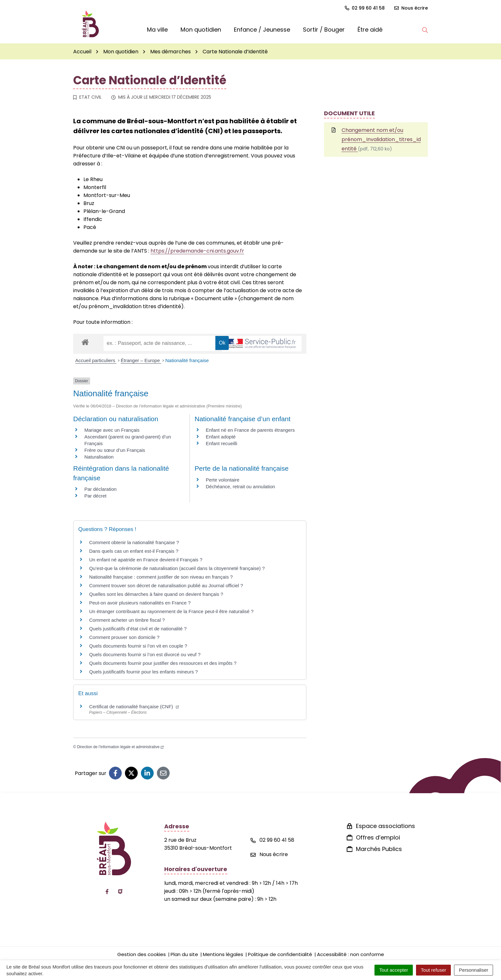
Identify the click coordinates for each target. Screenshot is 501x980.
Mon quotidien (201, 30)
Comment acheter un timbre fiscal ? (127, 620)
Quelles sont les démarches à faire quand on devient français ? (156, 594)
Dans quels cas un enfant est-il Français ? (134, 551)
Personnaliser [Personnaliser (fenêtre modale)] (474, 970)
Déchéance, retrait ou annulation (240, 486)
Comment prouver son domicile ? (124, 637)
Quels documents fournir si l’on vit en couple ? (138, 646)
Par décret (95, 496)
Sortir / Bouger (324, 30)
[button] (425, 30)
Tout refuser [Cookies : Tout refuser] (433, 970)
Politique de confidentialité (280, 954)
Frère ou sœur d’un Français (115, 450)
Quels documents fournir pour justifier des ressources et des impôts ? (163, 663)
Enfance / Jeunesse (262, 30)
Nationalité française (187, 360)
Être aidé (370, 30)
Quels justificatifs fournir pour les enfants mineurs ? (143, 672)
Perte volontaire (223, 480)
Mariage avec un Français (112, 430)
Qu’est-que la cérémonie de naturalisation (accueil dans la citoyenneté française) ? (177, 568)
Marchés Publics (379, 849)
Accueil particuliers (96, 360)
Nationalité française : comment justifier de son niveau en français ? (161, 577)
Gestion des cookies (142, 954)
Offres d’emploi (378, 837)
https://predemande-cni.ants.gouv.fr (197, 251)
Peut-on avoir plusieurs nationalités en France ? (140, 603)
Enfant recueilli (221, 443)
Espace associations (385, 826)
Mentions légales (223, 954)
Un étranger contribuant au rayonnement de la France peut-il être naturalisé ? (171, 611)
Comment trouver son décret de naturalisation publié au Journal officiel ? (166, 585)
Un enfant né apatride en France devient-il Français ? (146, 560)
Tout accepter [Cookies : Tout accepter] (394, 970)
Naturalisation (99, 457)
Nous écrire (269, 854)
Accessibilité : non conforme (351, 954)
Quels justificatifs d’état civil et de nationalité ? (138, 629)
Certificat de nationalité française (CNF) (134, 707)
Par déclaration (100, 489)
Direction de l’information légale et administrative (120, 747)
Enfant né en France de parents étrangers (250, 430)
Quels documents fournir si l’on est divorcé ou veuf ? (145, 654)
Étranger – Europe (141, 360)
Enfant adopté (221, 437)
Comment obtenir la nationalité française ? (134, 542)
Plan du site (184, 954)
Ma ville (157, 30)
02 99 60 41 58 (272, 840)
